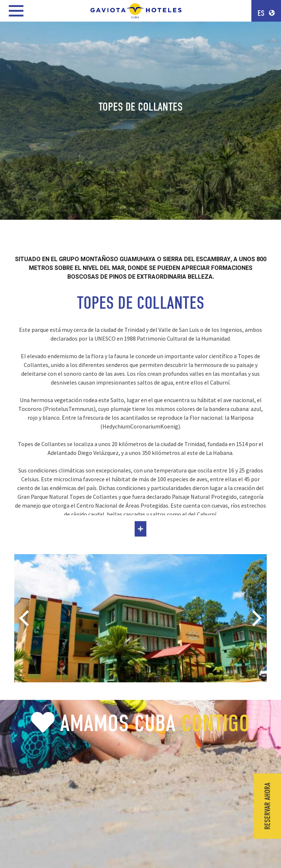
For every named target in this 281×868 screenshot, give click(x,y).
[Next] (255, 618)
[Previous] (26, 618)
